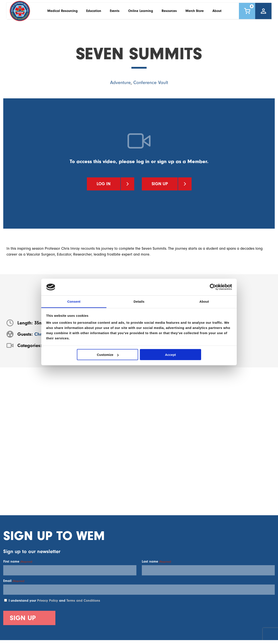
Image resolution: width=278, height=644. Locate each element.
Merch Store (195, 13)
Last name (156, 561)
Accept (170, 355)
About (217, 13)
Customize (108, 355)
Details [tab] (139, 301)
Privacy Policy (48, 601)
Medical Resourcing (62, 13)
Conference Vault (151, 83)
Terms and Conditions (83, 601)
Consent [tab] (74, 301)
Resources (169, 13)
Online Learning (141, 13)
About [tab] (204, 301)
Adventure (120, 83)
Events (115, 13)
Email (14, 581)
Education (94, 13)
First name (18, 561)
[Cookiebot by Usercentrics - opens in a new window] (213, 287)
